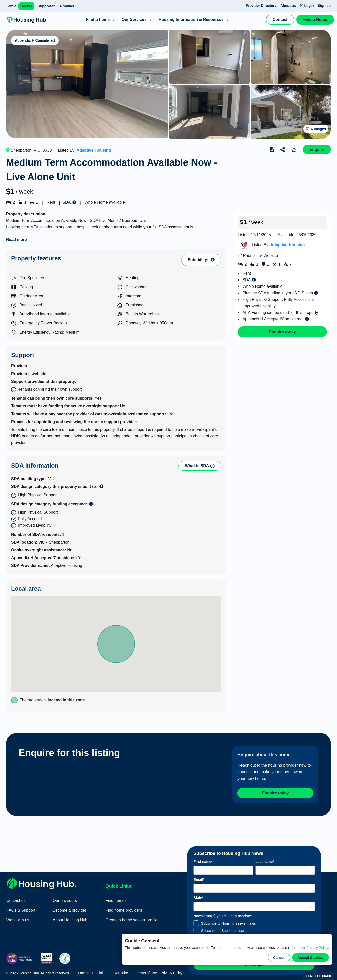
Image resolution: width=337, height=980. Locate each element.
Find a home (98, 19)
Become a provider (69, 909)
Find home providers (124, 909)
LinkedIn (104, 972)
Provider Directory (261, 6)
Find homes (116, 899)
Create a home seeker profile (131, 919)
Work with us (18, 919)
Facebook (86, 972)
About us (288, 6)
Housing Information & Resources (191, 19)
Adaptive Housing (94, 150)
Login (307, 6)
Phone (246, 255)
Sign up (324, 6)
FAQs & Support (21, 909)
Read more (16, 240)
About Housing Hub (70, 919)
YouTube (121, 972)
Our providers (65, 899)
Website (268, 255)
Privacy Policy (317, 948)
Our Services (134, 19)
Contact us (16, 899)
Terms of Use (147, 972)
